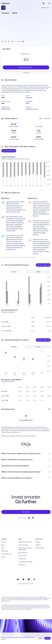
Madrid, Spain (6, 109)
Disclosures (22, 571)
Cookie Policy (28, 637)
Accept (47, 638)
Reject (41, 638)
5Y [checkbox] (19, 41)
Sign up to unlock (9, 151)
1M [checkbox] (9, 41)
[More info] (49, 409)
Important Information (25, 548)
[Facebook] (18, 585)
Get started (26, 518)
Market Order (26, 54)
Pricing (3, 548)
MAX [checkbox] (23, 41)
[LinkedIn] (29, 585)
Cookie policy (22, 565)
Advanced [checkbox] (47, 118)
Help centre (5, 557)
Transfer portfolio (6, 560)
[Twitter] (23, 585)
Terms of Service (23, 551)
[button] (14, 96)
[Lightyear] (6, 3)
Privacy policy (22, 562)
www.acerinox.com (32, 109)
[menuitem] (26, 460)
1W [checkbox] (6, 41)
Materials (29, 98)
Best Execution (23, 559)
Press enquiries (40, 554)
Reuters (17, 212)
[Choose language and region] (43, 3)
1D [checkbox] (3, 41)
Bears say (33, 198)
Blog (3, 551)
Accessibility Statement (25, 568)
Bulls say (5, 198)
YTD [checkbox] (13, 41)
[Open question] (49, 460)
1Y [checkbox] (16, 41)
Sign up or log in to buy (26, 67)
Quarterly (14, 272)
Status (3, 563)
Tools (3, 554)
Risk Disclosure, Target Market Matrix (25, 555)
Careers (38, 548)
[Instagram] (34, 585)
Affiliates (38, 551)
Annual (38, 272)
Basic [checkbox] (41, 118)
